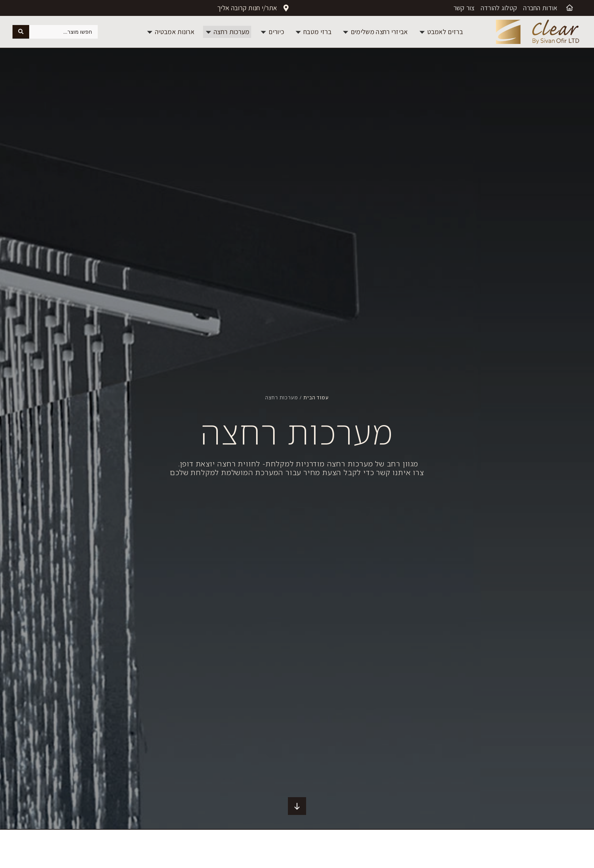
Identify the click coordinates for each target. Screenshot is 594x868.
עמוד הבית (316, 397)
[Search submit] (21, 32)
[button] (441, 32)
